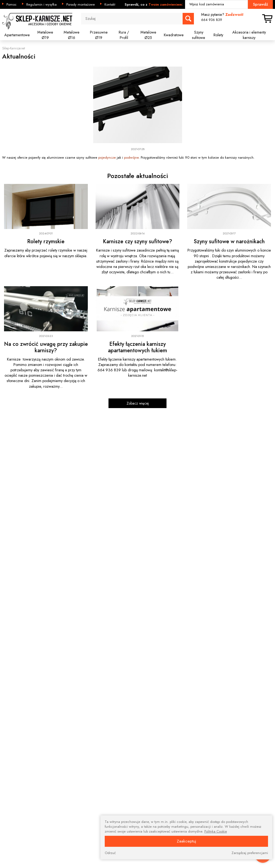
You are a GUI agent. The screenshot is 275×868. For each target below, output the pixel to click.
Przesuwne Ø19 (99, 35)
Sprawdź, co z (154, 5)
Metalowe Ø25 (148, 35)
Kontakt (110, 5)
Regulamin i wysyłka (41, 5)
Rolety (218, 35)
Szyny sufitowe (199, 35)
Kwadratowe (174, 35)
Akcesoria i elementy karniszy (249, 35)
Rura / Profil (124, 35)
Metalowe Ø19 (45, 35)
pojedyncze (107, 157)
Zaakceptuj (186, 841)
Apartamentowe (17, 35)
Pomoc (12, 5)
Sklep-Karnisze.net (14, 48)
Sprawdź (260, 4)
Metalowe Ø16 (72, 35)
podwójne (131, 157)
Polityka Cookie (216, 831)
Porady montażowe (81, 5)
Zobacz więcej (138, 403)
